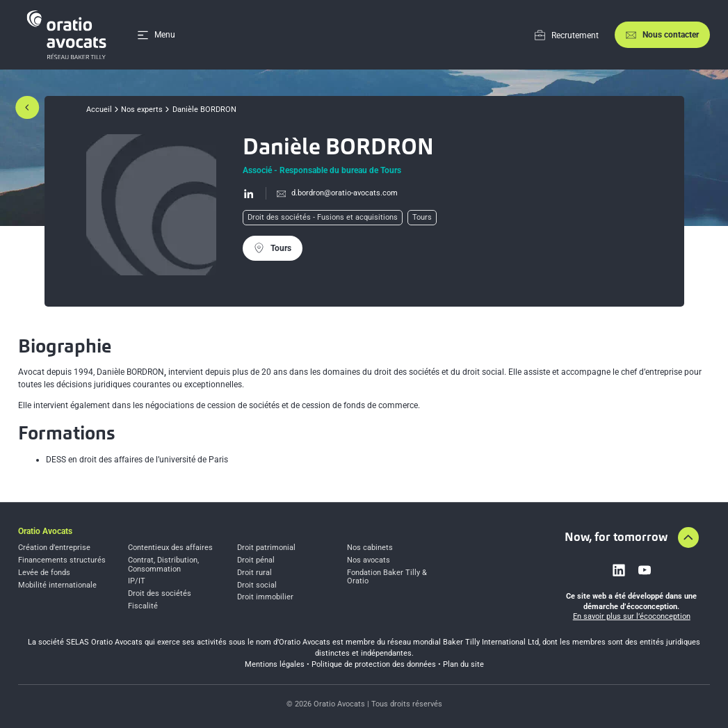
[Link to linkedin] (619, 570)
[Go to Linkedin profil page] (249, 193)
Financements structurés (62, 560)
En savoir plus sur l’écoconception (632, 616)
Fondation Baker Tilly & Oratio (387, 577)
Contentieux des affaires (170, 548)
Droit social (257, 585)
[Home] (69, 35)
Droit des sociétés (160, 594)
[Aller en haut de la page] (688, 537)
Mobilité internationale (57, 585)
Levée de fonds (44, 573)
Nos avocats (369, 560)
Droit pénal (256, 560)
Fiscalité (143, 606)
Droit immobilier (265, 597)
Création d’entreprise (54, 548)
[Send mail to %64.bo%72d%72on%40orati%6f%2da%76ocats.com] (332, 193)
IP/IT (137, 581)
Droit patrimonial (266, 548)
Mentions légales (275, 664)
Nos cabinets (370, 548)
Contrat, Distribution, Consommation (163, 565)
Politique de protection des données (374, 664)
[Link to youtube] (645, 570)
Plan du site (463, 664)
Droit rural (254, 573)
